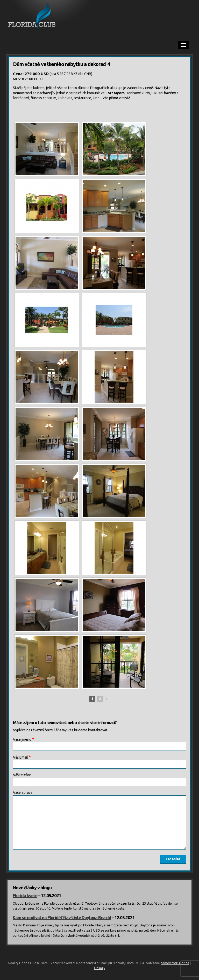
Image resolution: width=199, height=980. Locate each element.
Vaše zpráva (23, 792)
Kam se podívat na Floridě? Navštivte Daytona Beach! (62, 917)
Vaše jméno (24, 739)
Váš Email (22, 757)
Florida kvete (25, 895)
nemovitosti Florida (175, 963)
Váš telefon (22, 775)
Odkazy (100, 968)
